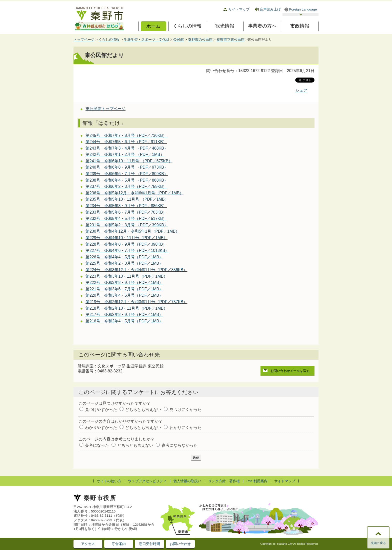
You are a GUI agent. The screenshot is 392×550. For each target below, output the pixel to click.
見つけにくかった (185, 410)
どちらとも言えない (143, 410)
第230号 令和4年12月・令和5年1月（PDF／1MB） (132, 231)
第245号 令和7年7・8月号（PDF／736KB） (126, 135)
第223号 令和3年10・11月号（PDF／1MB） (126, 276)
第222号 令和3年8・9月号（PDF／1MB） (124, 283)
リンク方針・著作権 (224, 481)
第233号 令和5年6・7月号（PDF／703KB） (126, 212)
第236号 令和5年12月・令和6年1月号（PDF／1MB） (134, 193)
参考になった (97, 445)
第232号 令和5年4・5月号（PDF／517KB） (126, 218)
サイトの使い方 (109, 481)
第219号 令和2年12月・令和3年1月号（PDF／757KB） (136, 302)
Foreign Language (303, 9)
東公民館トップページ (105, 109)
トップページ (84, 40)
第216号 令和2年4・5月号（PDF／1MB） (124, 321)
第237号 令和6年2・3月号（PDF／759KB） (126, 186)
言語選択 (300, 15)
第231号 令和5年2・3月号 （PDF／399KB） (127, 225)
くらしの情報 (109, 40)
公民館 (178, 40)
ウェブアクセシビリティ (147, 481)
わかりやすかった (101, 428)
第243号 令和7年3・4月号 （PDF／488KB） (127, 148)
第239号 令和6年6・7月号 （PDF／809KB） (127, 174)
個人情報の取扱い (187, 481)
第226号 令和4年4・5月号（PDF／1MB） (124, 257)
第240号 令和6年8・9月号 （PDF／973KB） (127, 167)
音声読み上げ (270, 9)
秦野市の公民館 (200, 40)
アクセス (88, 544)
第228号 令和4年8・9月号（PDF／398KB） (126, 244)
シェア (301, 90)
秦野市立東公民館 (230, 40)
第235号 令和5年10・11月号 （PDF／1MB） (127, 199)
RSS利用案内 (257, 481)
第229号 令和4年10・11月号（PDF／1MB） (126, 238)
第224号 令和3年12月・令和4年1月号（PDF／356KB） (136, 270)
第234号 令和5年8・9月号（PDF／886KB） (126, 206)
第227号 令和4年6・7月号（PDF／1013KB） (127, 250)
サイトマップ (239, 9)
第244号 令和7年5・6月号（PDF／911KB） (126, 142)
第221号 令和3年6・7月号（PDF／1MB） (124, 289)
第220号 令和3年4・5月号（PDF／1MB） (124, 295)
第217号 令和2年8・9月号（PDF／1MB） (124, 315)
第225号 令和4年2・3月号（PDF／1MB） (124, 263)
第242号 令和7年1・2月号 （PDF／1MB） (125, 154)
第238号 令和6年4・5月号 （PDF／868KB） (127, 180)
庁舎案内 (119, 544)
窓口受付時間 (149, 544)
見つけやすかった (101, 410)
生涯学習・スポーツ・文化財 (146, 40)
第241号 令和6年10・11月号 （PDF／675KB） (129, 161)
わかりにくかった (185, 428)
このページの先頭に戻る (378, 541)
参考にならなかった (179, 445)
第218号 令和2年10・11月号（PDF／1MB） (126, 308)
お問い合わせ (180, 544)
